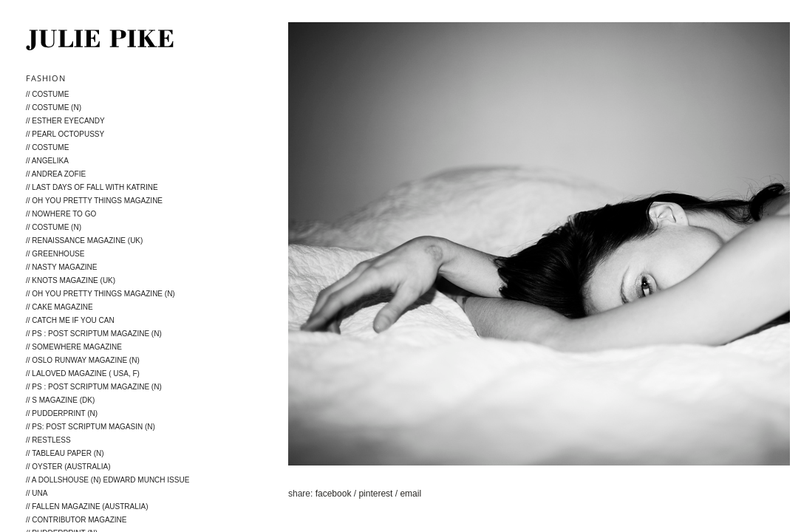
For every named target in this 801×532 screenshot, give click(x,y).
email (410, 494)
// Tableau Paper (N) (65, 453)
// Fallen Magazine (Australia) (87, 507)
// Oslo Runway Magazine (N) (83, 360)
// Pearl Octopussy (65, 134)
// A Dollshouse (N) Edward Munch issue (108, 480)
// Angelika (47, 161)
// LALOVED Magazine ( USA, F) (83, 374)
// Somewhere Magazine (74, 347)
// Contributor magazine (76, 520)
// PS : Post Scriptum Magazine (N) (94, 334)
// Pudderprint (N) (62, 413)
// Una (37, 493)
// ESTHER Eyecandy (65, 121)
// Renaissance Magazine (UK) (84, 241)
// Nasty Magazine (62, 267)
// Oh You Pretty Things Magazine (94, 201)
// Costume (47, 94)
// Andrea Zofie (56, 174)
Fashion (46, 78)
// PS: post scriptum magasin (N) (91, 427)
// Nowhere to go (61, 214)
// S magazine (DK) (60, 400)
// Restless (48, 440)
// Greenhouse (55, 254)
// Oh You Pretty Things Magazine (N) (100, 294)
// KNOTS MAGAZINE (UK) (71, 280)
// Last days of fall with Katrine (92, 187)
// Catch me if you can (70, 320)
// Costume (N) (54, 108)
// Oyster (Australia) (68, 467)
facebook (335, 494)
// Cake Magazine (59, 307)
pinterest (376, 494)
